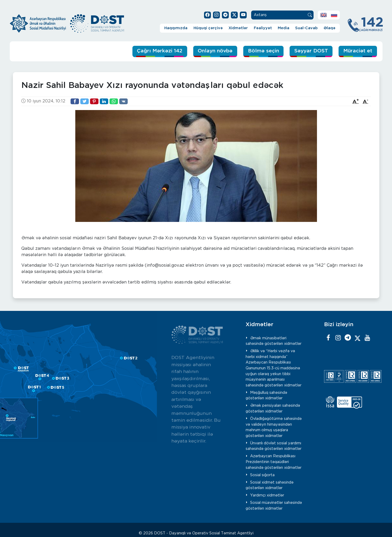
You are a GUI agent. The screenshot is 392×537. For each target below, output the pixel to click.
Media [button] (284, 28)
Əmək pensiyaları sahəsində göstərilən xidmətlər (273, 408)
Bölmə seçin (264, 51)
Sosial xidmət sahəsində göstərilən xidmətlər (270, 485)
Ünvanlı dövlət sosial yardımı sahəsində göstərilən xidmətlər (274, 446)
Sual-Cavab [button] (306, 28)
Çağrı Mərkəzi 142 (160, 51)
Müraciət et (358, 51)
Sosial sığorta (262, 475)
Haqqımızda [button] (176, 28)
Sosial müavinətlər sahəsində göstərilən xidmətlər (274, 506)
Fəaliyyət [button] (263, 28)
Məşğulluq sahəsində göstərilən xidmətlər (266, 396)
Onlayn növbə (215, 51)
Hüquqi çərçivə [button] (208, 28)
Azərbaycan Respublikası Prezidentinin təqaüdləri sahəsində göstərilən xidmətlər (274, 462)
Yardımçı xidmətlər (267, 495)
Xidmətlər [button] (238, 28)
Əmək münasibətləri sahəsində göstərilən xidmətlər (274, 341)
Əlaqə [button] (329, 28)
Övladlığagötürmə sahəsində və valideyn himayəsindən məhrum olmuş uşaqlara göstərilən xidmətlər (274, 427)
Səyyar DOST (311, 51)
